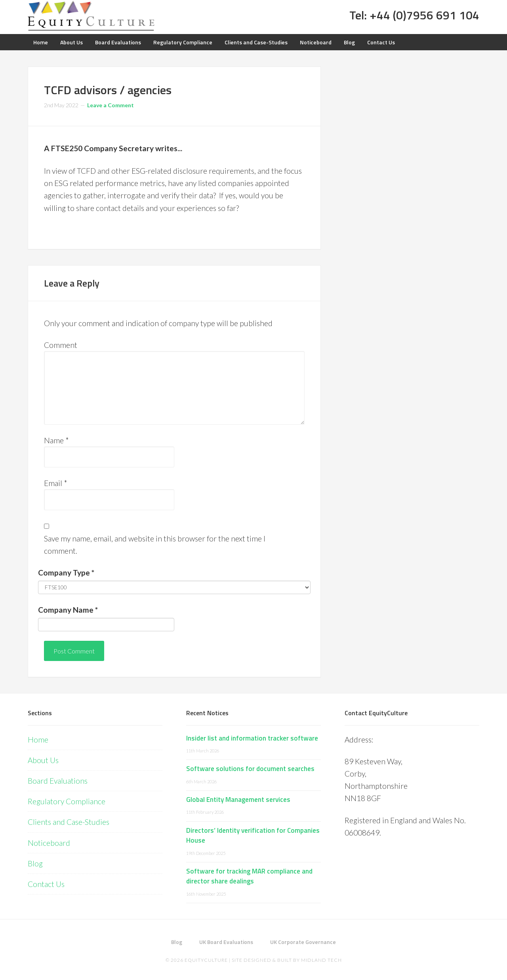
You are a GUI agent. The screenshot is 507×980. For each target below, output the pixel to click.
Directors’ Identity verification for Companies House (253, 836)
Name (56, 440)
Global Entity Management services (238, 800)
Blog (35, 863)
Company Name (68, 610)
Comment (61, 345)
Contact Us (46, 884)
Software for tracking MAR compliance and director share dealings (249, 876)
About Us (43, 760)
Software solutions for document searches (250, 769)
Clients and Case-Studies (69, 822)
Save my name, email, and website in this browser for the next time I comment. (155, 545)
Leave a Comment (111, 105)
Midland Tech (321, 960)
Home (38, 740)
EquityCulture (206, 960)
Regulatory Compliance (67, 801)
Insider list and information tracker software (252, 738)
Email (56, 483)
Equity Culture (91, 16)
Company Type (66, 573)
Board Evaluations (58, 781)
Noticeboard (49, 843)
